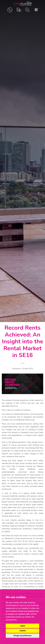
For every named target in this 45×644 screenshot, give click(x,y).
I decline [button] (22, 631)
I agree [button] (22, 626)
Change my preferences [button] (22, 636)
